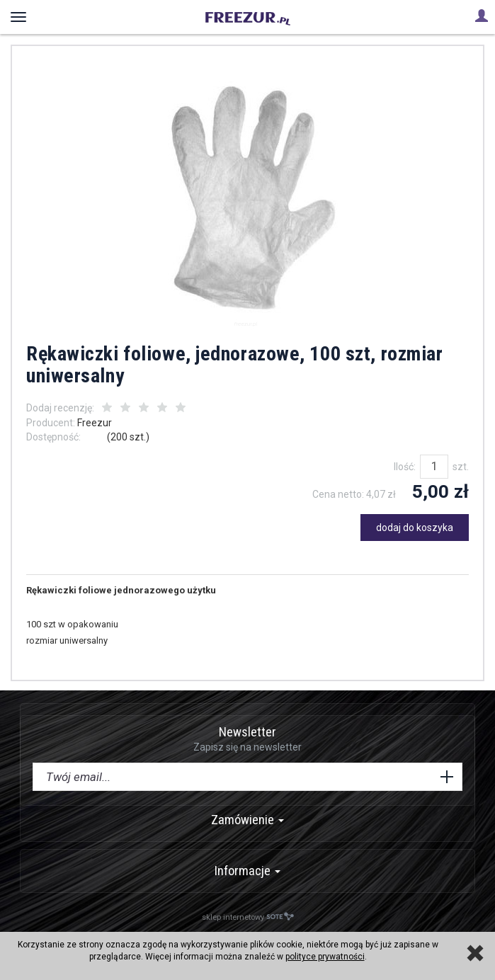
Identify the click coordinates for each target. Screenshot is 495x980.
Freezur (95, 423)
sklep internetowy (248, 917)
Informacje (247, 871)
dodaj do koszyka (415, 528)
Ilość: (405, 467)
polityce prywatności (325, 957)
